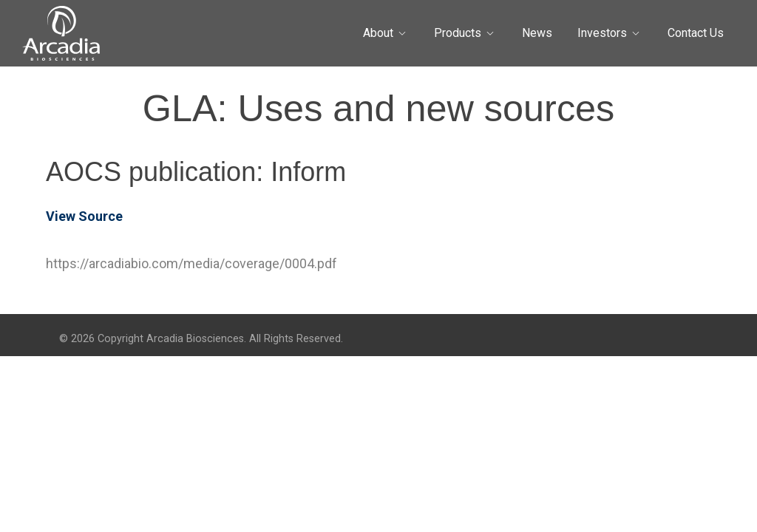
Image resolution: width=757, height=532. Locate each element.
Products (458, 33)
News (537, 33)
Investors (602, 33)
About (378, 33)
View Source (84, 216)
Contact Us (696, 33)
